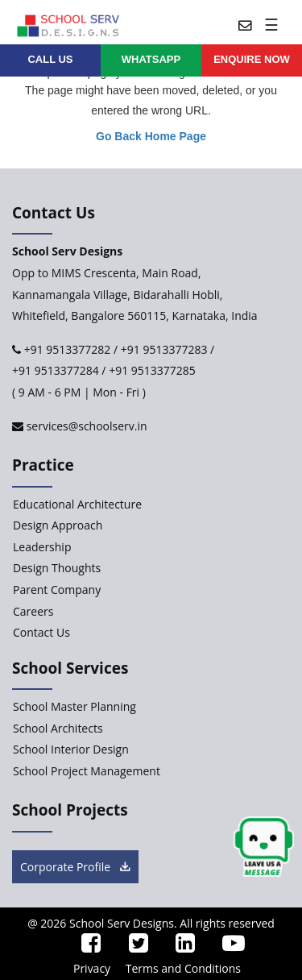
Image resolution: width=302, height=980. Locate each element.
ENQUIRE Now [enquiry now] (252, 59)
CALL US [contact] (50, 59)
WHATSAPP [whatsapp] (151, 59)
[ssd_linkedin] (179, 947)
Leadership (42, 547)
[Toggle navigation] (273, 24)
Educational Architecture (77, 504)
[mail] (239, 25)
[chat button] (264, 847)
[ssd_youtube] (228, 947)
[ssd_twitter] (132, 947)
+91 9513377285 (152, 370)
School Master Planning (74, 706)
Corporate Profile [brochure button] (75, 867)
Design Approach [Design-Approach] (58, 525)
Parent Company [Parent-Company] (57, 590)
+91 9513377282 (66, 349)
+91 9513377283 (164, 349)
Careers (33, 611)
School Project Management (87, 771)
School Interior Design (71, 749)
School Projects (70, 810)
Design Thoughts (57, 568)
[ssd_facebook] (85, 947)
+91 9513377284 (56, 370)
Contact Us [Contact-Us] (41, 632)
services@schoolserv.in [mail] (85, 426)
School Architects (58, 728)
